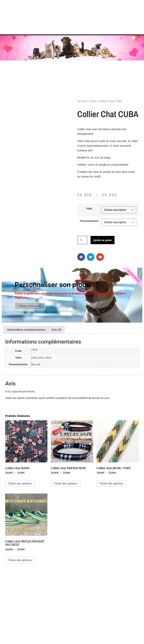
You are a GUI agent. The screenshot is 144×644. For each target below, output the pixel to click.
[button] (81, 256)
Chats (93, 100)
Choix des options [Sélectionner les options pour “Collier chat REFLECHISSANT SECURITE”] (20, 559)
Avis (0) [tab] (56, 329)
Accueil (82, 100)
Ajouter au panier (103, 239)
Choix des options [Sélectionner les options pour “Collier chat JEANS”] (20, 483)
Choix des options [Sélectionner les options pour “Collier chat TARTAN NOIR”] (66, 483)
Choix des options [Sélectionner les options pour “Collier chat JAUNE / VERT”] (111, 483)
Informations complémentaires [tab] (26, 329)
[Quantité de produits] (82, 239)
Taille (89, 208)
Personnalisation (89, 220)
